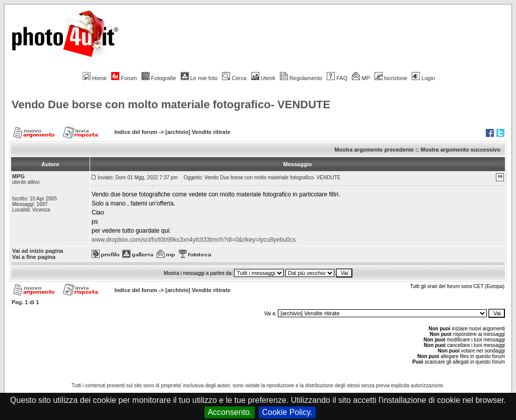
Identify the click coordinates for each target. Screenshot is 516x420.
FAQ (337, 78)
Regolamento (301, 78)
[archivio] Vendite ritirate (198, 132)
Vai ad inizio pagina (38, 251)
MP (361, 78)
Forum (124, 78)
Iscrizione (391, 78)
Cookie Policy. (287, 412)
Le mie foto (199, 78)
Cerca (234, 78)
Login (423, 78)
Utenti (263, 78)
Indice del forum (136, 132)
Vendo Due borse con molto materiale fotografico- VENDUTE (171, 104)
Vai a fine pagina (34, 257)
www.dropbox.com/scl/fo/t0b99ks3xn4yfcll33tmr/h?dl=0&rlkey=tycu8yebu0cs (194, 240)
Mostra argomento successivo (461, 150)
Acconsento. (230, 412)
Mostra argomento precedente (374, 150)
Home (95, 78)
